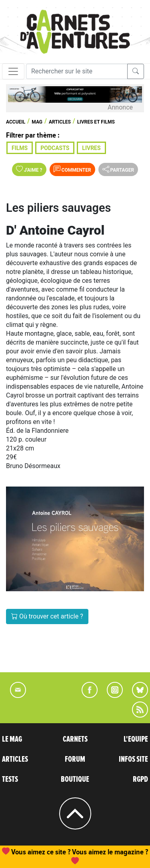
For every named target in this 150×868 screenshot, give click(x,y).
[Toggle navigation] (13, 71)
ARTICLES (15, 759)
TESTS (10, 779)
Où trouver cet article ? (47, 616)
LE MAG (12, 739)
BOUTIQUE (75, 779)
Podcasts (55, 148)
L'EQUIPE (136, 739)
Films (20, 148)
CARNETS (75, 739)
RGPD (140, 779)
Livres (91, 148)
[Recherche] (77, 71)
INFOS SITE (133, 759)
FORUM (75, 759)
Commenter (72, 169)
